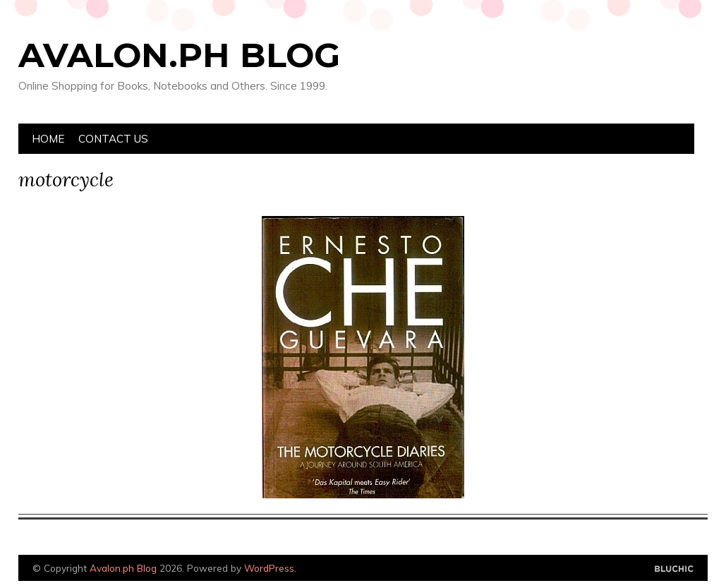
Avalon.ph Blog (179, 55)
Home (48, 139)
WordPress (269, 568)
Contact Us (113, 139)
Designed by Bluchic (674, 569)
